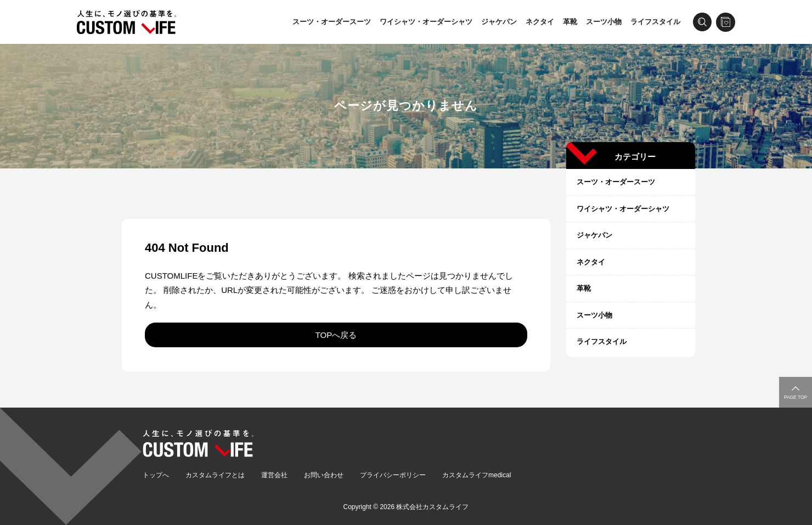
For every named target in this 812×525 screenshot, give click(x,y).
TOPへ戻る (336, 335)
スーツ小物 (604, 22)
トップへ (156, 475)
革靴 (570, 22)
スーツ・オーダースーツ (332, 22)
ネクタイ (540, 22)
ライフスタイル (655, 22)
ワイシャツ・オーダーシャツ (426, 22)
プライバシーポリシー (393, 475)
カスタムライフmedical (477, 475)
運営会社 (274, 475)
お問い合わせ (324, 475)
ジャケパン (499, 22)
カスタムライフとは (215, 475)
